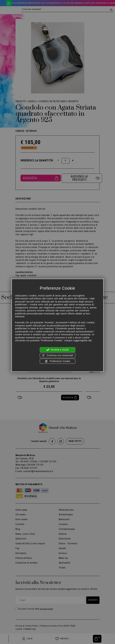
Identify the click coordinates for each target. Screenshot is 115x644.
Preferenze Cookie (57, 361)
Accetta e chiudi (58, 350)
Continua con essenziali (58, 356)
